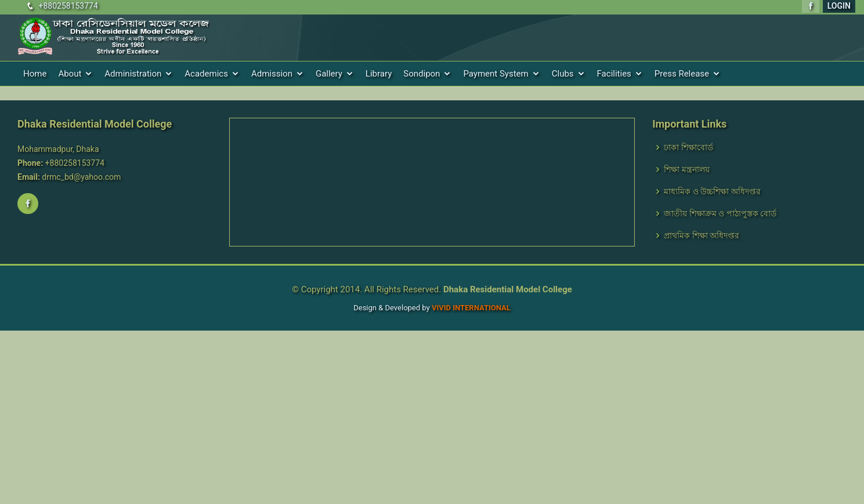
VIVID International (471, 308)
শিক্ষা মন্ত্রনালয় (686, 169)
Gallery (329, 74)
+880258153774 (68, 6)
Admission (272, 74)
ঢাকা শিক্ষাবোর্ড (688, 147)
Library (379, 74)
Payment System (496, 74)
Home (35, 74)
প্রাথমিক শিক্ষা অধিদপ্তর (702, 235)
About (70, 74)
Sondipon (422, 74)
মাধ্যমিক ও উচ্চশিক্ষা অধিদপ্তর (712, 191)
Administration (133, 74)
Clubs (563, 74)
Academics (206, 74)
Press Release (682, 74)
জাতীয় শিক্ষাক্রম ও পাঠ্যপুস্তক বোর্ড (720, 213)
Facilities (614, 74)
